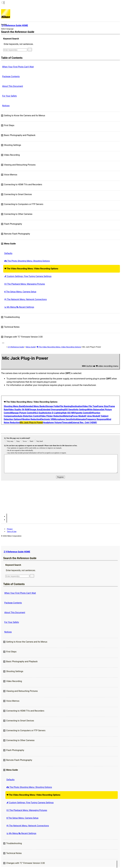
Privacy (10, 529)
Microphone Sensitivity (65, 419)
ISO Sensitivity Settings (76, 410)
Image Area (36, 410)
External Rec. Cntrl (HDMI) (84, 423)
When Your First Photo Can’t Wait (18, 67)
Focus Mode (78, 416)
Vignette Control (82, 413)
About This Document (13, 86)
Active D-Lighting (54, 413)
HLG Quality (40, 413)
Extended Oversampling (53, 410)
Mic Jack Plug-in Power (31, 423)
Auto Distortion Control (29, 416)
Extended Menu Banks (35, 406)
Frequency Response (96, 419)
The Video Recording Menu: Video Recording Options (31, 269)
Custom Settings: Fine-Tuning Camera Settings (28, 276)
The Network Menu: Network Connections (25, 299)
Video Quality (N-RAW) (19, 410)
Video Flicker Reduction (52, 416)
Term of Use (12, 531)
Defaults (8, 253)
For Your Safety (10, 96)
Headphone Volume (52, 423)
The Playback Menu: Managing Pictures (25, 284)
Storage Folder (53, 406)
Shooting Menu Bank (14, 406)
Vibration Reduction (31, 419)
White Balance (94, 410)
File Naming (66, 406)
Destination (77, 406)
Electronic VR (47, 419)
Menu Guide (31, 347)
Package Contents (11, 76)
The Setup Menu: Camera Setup (20, 292)
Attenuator (81, 419)
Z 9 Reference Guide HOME (17, 552)
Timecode (67, 423)
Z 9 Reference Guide (16, 347)
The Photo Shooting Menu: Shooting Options (27, 261)
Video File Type (90, 406)
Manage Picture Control (22, 413)
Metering (68, 416)
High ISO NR (68, 413)
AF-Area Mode (91, 416)
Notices (6, 106)
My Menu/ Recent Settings (19, 307)
